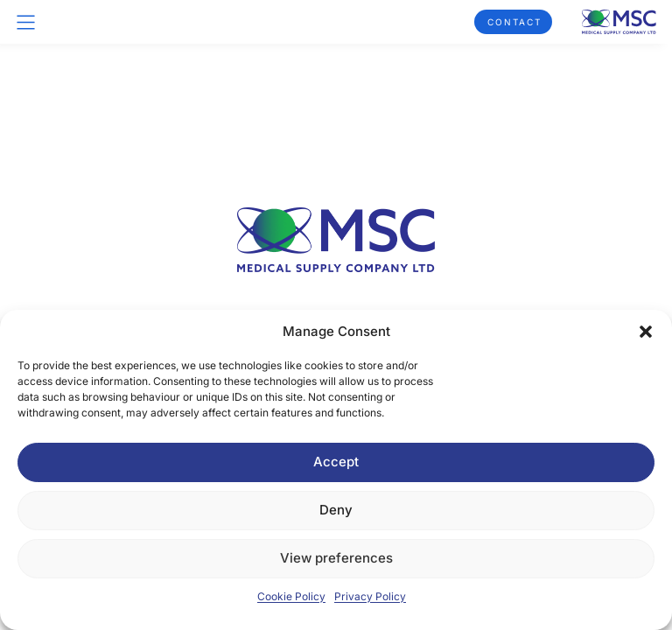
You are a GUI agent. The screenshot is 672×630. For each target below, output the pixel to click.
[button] (646, 332)
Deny (336, 510)
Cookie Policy (291, 596)
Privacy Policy (370, 596)
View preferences (336, 558)
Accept (336, 462)
